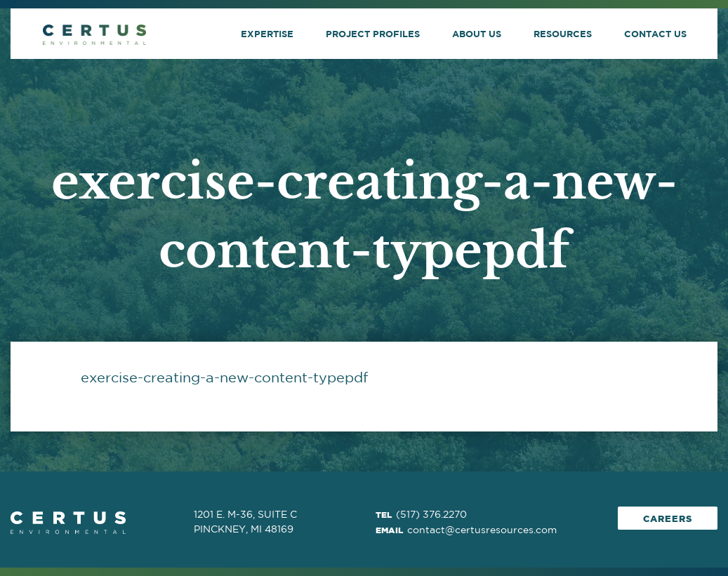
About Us (477, 34)
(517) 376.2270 (431, 514)
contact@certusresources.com (482, 530)
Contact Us (655, 34)
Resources (563, 34)
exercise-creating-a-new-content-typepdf (224, 377)
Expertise (267, 34)
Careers (668, 518)
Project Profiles (373, 34)
